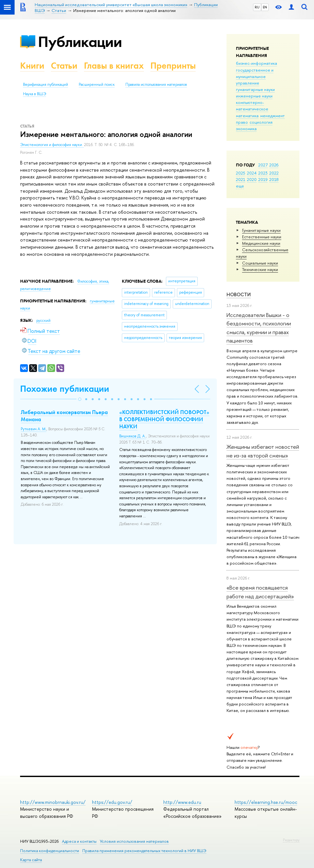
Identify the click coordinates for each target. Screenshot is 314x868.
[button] (80, 399)
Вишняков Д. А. (133, 436)
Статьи (64, 66)
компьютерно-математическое (252, 106)
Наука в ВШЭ (35, 94)
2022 (274, 173)
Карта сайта (31, 860)
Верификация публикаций (46, 85)
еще (240, 186)
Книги (32, 66)
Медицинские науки (261, 243)
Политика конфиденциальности (50, 851)
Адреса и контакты (79, 841)
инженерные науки (254, 96)
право (242, 122)
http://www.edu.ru (182, 802)
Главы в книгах (114, 66)
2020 (252, 179)
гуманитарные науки (255, 89)
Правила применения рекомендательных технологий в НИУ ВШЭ (144, 851)
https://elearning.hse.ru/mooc (266, 802)
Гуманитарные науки (261, 230)
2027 (263, 165)
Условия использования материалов (134, 841)
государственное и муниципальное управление (255, 76)
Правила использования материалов (156, 85)
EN (265, 7)
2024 (252, 173)
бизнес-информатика (256, 63)
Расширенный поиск (97, 85)
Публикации (80, 42)
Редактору (291, 840)
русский (43, 321)
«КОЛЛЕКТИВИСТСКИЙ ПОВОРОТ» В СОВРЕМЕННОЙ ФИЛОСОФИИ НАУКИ (164, 419)
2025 (241, 173)
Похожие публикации (65, 389)
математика (247, 116)
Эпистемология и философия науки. (52, 145)
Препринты (173, 66)
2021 (241, 179)
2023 (263, 173)
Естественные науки (262, 237)
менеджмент (273, 116)
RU (257, 7)
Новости (239, 294)
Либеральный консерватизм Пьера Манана (64, 416)
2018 (274, 179)
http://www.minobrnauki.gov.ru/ (53, 802)
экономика (246, 129)
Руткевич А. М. (34, 429)
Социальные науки (260, 263)
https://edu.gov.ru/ (112, 802)
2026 (274, 165)
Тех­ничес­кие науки (260, 269)
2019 (263, 179)
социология (261, 122)
